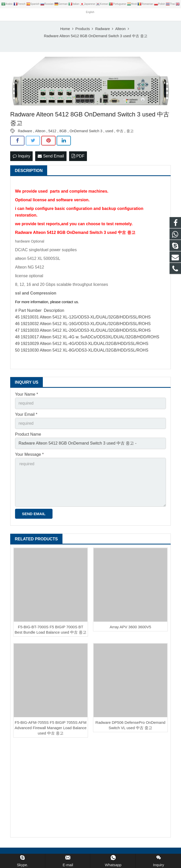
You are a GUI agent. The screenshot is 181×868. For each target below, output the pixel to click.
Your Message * (29, 454)
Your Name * (27, 394)
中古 (120, 131)
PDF (78, 156)
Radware (25, 131)
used (109, 131)
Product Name (28, 434)
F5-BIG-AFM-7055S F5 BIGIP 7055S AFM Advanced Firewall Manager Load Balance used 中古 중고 (51, 728)
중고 (130, 131)
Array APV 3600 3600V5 (130, 627)
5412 (52, 131)
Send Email (51, 156)
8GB (63, 131)
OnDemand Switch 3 (86, 131)
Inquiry (21, 156)
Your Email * (26, 414)
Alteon (40, 131)
